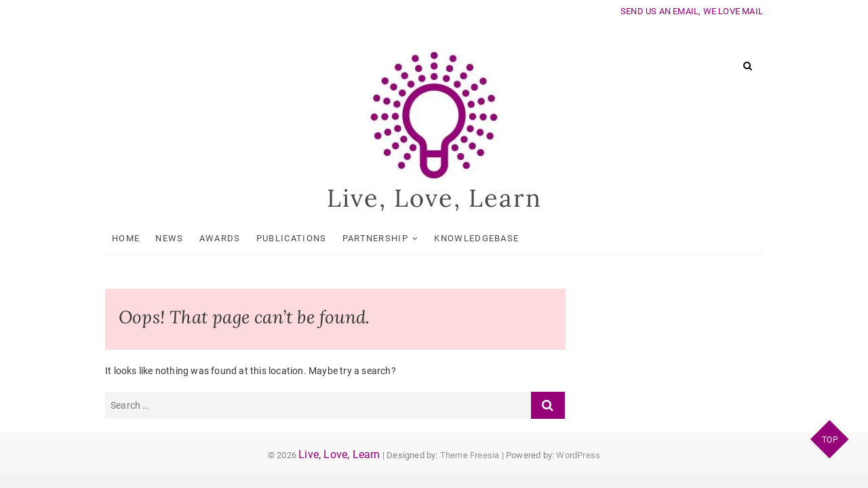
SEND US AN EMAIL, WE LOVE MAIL (692, 11)
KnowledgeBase (476, 238)
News (169, 238)
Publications (292, 238)
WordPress (578, 455)
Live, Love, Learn (434, 198)
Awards (220, 238)
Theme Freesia (470, 455)
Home (126, 238)
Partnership (375, 238)
